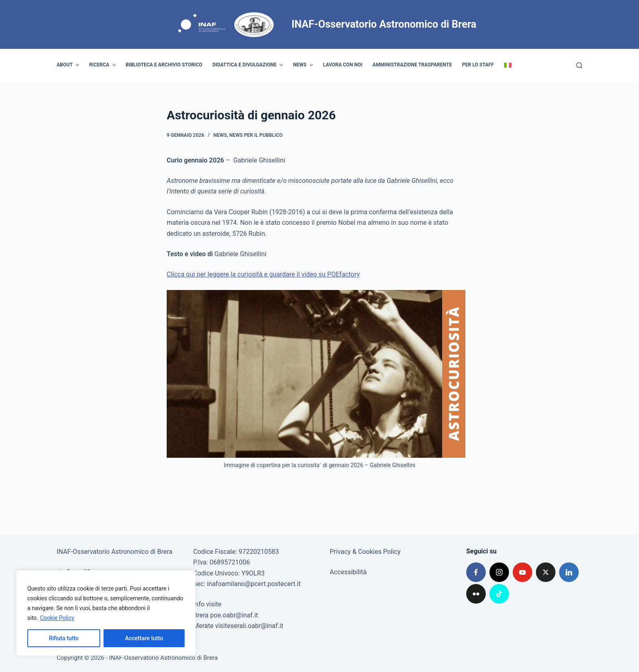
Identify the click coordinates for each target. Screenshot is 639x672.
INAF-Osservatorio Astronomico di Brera (384, 24)
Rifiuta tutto (64, 638)
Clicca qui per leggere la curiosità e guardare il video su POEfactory (263, 274)
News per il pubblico (256, 135)
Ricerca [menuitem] (104, 65)
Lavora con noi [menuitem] (343, 65)
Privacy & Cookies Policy (365, 552)
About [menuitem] (69, 65)
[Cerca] (579, 65)
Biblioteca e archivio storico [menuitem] (164, 65)
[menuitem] (508, 65)
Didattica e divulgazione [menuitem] (249, 65)
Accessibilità (348, 572)
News (220, 135)
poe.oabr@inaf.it (234, 615)
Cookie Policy (57, 618)
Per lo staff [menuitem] (478, 65)
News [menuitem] (304, 65)
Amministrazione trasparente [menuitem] (412, 65)
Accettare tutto (144, 638)
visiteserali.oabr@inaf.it (249, 626)
